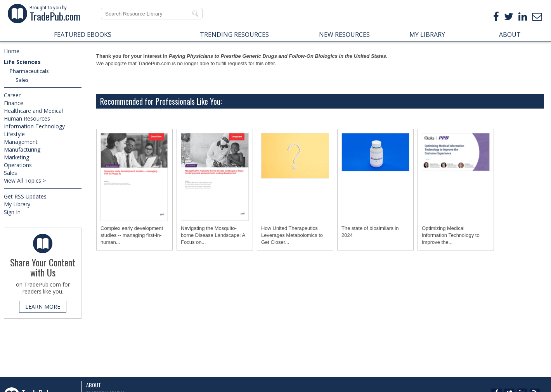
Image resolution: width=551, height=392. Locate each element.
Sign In (12, 212)
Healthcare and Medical (33, 111)
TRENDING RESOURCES (234, 35)
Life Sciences (22, 62)
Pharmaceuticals (29, 71)
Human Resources (27, 118)
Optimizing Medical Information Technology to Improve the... (451, 235)
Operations (18, 165)
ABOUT (510, 35)
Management (21, 142)
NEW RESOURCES (344, 35)
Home (12, 51)
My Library (17, 204)
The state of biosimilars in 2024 (370, 232)
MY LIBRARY (427, 35)
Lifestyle (14, 134)
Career (12, 95)
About (94, 385)
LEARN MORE (43, 307)
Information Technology (34, 126)
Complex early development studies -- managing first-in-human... (132, 235)
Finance (14, 103)
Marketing (16, 157)
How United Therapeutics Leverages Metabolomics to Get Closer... (292, 235)
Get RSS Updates (25, 196)
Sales (22, 80)
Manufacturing (22, 149)
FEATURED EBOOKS (83, 35)
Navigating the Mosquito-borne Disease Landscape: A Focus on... (213, 235)
